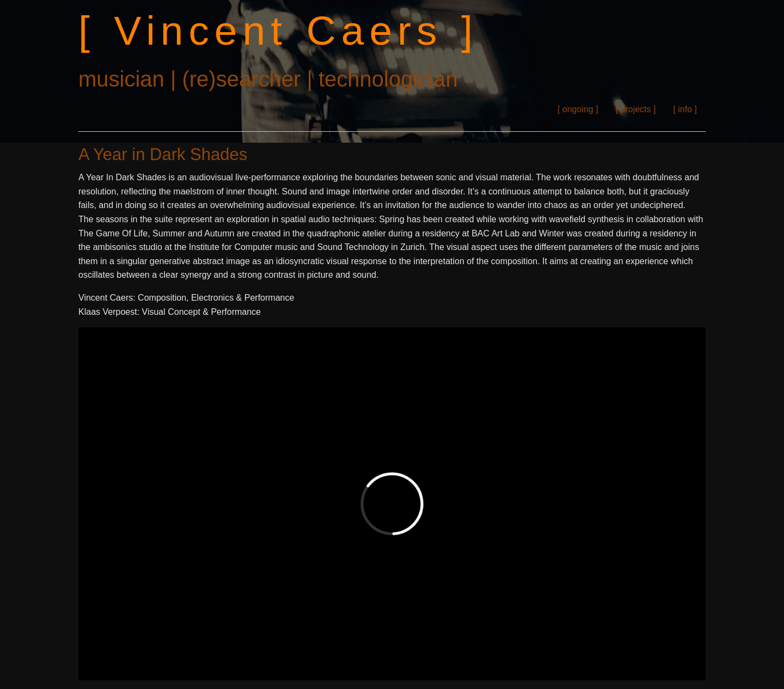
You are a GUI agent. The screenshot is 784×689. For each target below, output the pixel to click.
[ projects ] (636, 109)
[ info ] (685, 109)
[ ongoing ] (578, 109)
